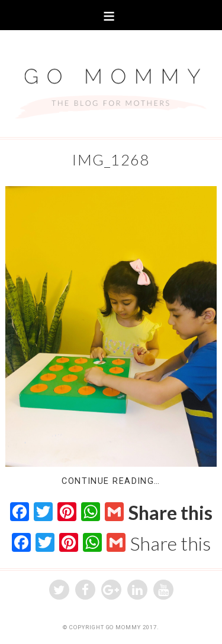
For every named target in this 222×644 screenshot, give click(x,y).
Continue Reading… (111, 481)
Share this (170, 513)
